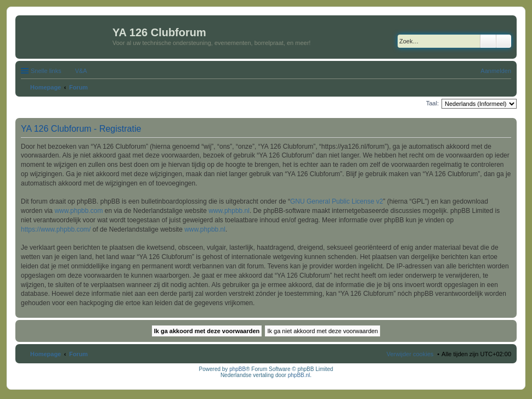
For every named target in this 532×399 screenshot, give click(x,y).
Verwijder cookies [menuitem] (410, 354)
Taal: (432, 103)
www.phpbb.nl (229, 211)
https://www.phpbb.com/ (56, 229)
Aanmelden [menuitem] (496, 71)
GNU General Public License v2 (336, 201)
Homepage (46, 354)
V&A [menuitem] (81, 71)
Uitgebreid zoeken (504, 41)
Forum (78, 354)
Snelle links (46, 71)
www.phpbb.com (78, 211)
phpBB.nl (299, 375)
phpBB (237, 369)
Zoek (488, 41)
